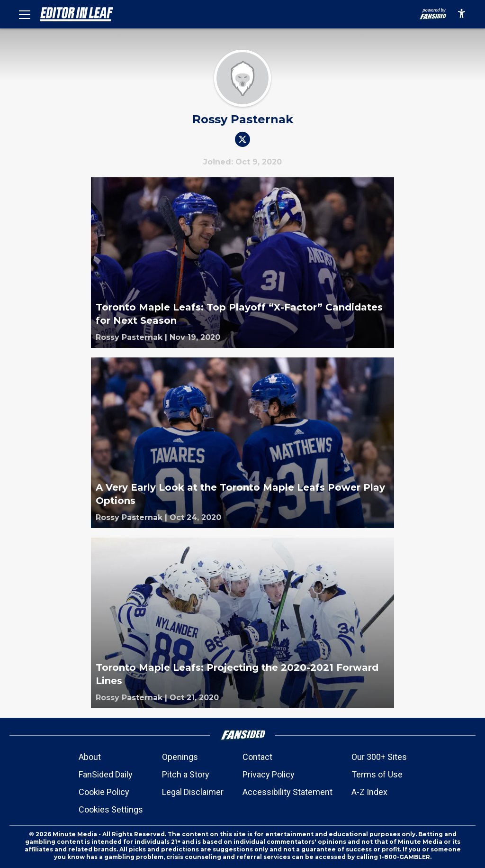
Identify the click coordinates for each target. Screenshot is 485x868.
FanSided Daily (106, 774)
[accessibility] (462, 14)
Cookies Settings (111, 809)
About (90, 757)
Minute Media (75, 834)
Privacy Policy (269, 774)
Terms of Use (377, 774)
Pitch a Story (186, 774)
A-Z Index (369, 792)
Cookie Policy (104, 792)
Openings (180, 757)
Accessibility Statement (287, 792)
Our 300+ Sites (379, 757)
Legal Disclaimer (193, 792)
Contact (257, 757)
